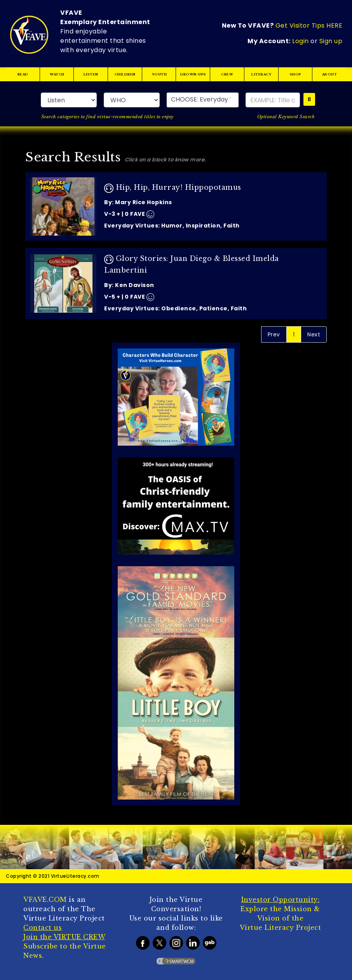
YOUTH (159, 74)
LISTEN (91, 74)
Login (301, 41)
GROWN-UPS (193, 74)
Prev (274, 334)
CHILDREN (125, 74)
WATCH (57, 74)
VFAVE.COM (45, 899)
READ (23, 74)
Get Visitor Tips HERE (309, 25)
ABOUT (330, 74)
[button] (203, 100)
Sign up (331, 41)
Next (314, 334)
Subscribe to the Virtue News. (65, 946)
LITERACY (261, 74)
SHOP (295, 74)
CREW (227, 74)
